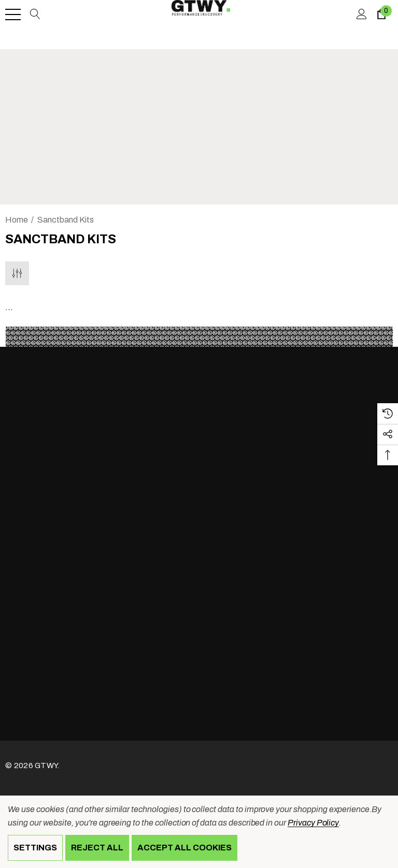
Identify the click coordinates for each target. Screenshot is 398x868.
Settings (35, 848)
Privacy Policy (313, 823)
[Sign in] (361, 14)
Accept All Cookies (184, 848)
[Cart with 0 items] (381, 14)
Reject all (97, 848)
